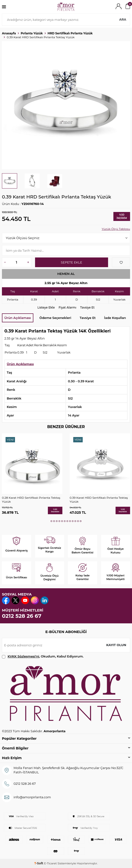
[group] (66, 105)
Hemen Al (66, 274)
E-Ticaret (50, 863)
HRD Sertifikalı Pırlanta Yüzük (70, 33)
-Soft (39, 863)
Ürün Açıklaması (18, 318)
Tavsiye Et (88, 307)
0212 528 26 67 (22, 616)
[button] (51, 521)
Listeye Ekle (46, 307)
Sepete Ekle (72, 262)
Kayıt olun (116, 645)
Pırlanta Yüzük (32, 33)
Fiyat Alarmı (68, 307)
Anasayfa (9, 33)
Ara (123, 19)
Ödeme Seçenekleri (55, 318)
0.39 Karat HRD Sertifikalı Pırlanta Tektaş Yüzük (99, 500)
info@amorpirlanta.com (32, 797)
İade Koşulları (115, 318)
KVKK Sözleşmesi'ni (23, 656)
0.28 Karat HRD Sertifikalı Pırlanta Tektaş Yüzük (31, 500)
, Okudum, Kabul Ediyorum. (43, 656)
